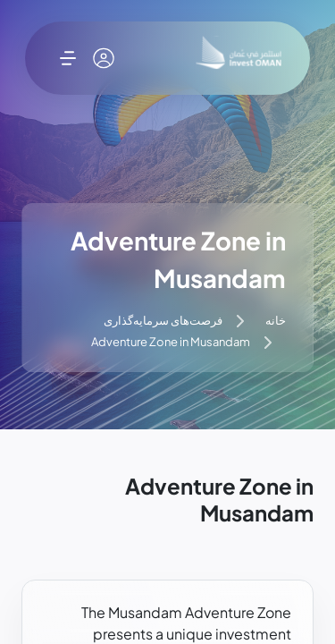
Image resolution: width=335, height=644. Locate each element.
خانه (276, 320)
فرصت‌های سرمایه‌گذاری (163, 320)
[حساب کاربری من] (104, 58)
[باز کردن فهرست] (68, 58)
